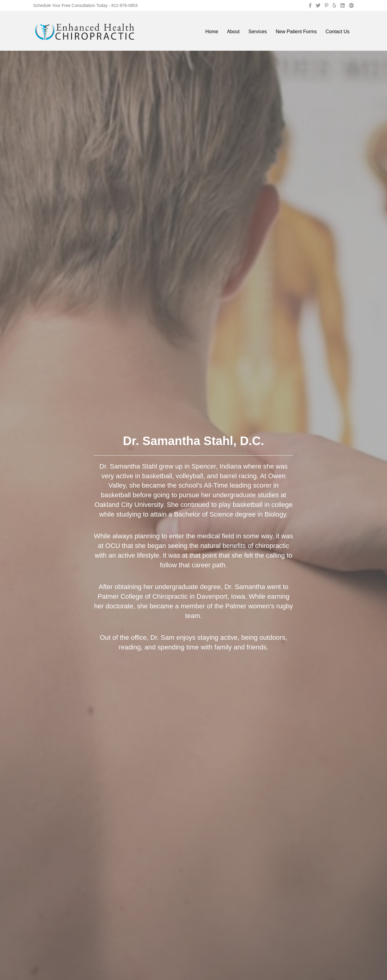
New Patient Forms (296, 32)
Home (212, 32)
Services (257, 32)
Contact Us (338, 32)
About (233, 32)
